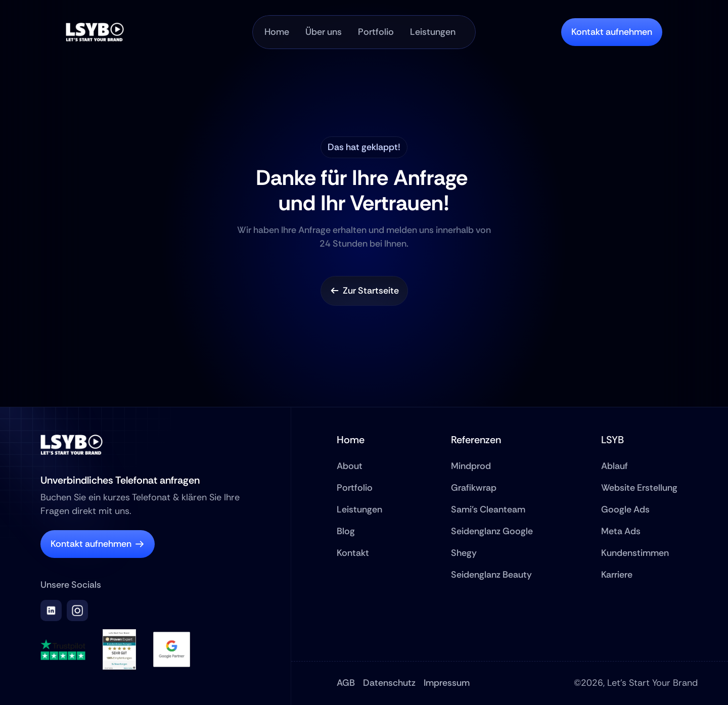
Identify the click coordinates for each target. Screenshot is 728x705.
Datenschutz (389, 683)
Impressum (447, 683)
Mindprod (471, 466)
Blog (346, 531)
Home (351, 440)
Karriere (617, 575)
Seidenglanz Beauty (491, 575)
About (350, 466)
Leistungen (359, 509)
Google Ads (625, 509)
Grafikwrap (474, 488)
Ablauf (615, 466)
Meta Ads (621, 531)
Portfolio (355, 488)
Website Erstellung (639, 488)
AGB (346, 683)
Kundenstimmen (635, 553)
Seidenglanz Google (492, 531)
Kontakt (353, 553)
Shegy (464, 553)
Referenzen (476, 440)
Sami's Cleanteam (488, 509)
